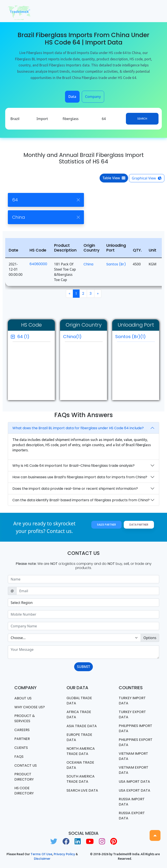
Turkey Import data (132, 701)
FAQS (19, 757)
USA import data (134, 782)
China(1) (72, 337)
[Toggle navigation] (153, 11)
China (88, 264)
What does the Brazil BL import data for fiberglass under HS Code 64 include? (78, 428)
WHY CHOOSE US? (30, 707)
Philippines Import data (135, 728)
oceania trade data (80, 765)
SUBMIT (83, 667)
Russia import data (132, 802)
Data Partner (139, 525)
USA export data (134, 790)
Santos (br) (116, 264)
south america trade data (81, 779)
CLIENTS (21, 748)
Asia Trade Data (82, 726)
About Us (23, 698)
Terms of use (41, 854)
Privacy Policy (64, 854)
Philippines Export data (136, 742)
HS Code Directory (24, 791)
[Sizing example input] (83, 579)
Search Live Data (82, 790)
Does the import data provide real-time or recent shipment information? (75, 489)
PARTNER (22, 739)
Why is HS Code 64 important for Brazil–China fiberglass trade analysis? (73, 466)
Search (142, 119)
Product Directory (24, 777)
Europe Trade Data (79, 737)
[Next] (98, 294)
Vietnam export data (134, 770)
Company (93, 97)
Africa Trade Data (79, 714)
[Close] (78, 200)
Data (72, 97)
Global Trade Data (79, 701)
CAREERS (22, 730)
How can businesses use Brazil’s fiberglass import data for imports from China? (80, 477)
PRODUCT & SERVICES (25, 718)
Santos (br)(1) (135, 338)
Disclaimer (42, 859)
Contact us (26, 765)
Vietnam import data (133, 756)
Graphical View (147, 178)
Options (150, 638)
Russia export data (132, 816)
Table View (114, 178)
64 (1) (23, 337)
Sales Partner (106, 525)
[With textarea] (83, 652)
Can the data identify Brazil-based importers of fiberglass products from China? (81, 500)
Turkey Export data (132, 714)
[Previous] (69, 294)
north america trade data (81, 751)
